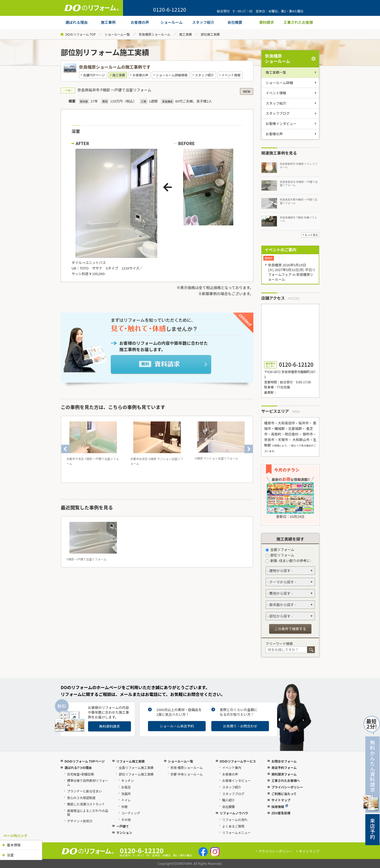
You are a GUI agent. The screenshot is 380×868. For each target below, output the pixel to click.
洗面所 (126, 794)
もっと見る (311, 235)
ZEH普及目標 (281, 813)
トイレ (126, 800)
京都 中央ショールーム (187, 774)
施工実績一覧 (276, 72)
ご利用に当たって (284, 794)
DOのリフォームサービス (238, 761)
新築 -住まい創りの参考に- (288, 561)
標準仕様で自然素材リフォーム (88, 782)
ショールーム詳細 (279, 83)
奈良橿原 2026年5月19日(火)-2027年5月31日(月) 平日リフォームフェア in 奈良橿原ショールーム (292, 272)
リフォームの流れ (235, 820)
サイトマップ (281, 800)
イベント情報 (231, 75)
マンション (124, 832)
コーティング (131, 813)
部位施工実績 (210, 34)
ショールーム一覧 (117, 34)
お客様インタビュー (281, 124)
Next (249, 449)
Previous (65, 449)
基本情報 (14, 845)
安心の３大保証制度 (81, 798)
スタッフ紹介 (205, 75)
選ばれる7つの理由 (78, 767)
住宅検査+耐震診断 (81, 774)
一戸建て (122, 826)
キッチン (128, 780)
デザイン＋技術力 (80, 821)
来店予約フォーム (284, 767)
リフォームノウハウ (234, 813)
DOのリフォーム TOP (81, 34)
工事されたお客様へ (286, 780)
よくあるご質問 (233, 826)
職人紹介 (229, 800)
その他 (126, 820)
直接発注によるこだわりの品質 (88, 813)
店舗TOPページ (94, 75)
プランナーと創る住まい (84, 791)
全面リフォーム (280, 549)
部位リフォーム (280, 555)
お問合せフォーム (284, 761)
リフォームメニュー (236, 832)
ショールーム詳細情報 (172, 75)
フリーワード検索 (279, 644)
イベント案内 (232, 767)
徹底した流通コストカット (86, 804)
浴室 (10, 855)
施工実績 (186, 34)
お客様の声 (140, 75)
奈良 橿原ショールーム (187, 767)
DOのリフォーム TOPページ (84, 761)
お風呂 (126, 787)
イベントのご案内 (281, 250)
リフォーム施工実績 (130, 761)
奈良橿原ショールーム (155, 34)
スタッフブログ (278, 113)
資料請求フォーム (284, 774)
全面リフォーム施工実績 (136, 767)
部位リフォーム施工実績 (136, 774)
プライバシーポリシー (287, 787)
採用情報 (280, 807)
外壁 (125, 807)
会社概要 (229, 807)
